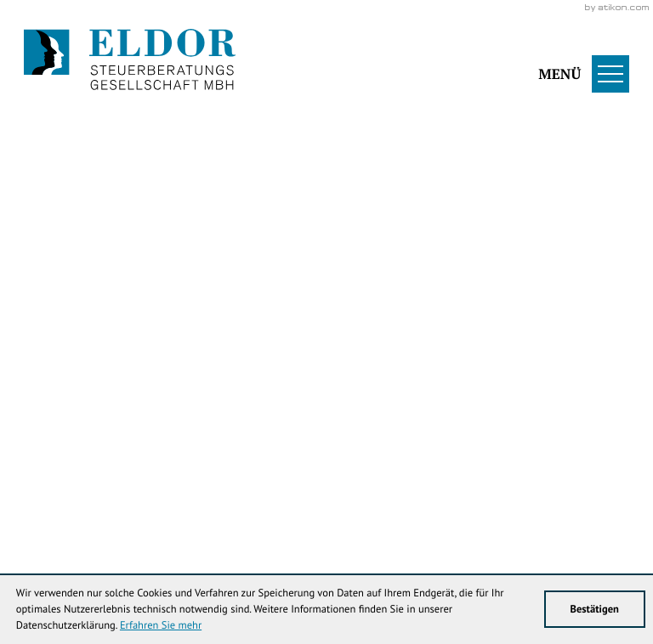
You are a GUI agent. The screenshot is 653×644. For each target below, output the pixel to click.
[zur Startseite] (130, 61)
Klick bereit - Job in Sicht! (515, 412)
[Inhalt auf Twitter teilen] (396, 365)
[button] (536, 61)
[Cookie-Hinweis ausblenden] (355, 411)
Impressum (53, 528)
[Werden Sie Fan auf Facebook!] (93, 82)
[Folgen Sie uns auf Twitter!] (38, 82)
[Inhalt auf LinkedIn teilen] (494, 365)
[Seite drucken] (586, 365)
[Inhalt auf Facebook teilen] (298, 365)
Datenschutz (126, 528)
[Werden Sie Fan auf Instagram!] (147, 82)
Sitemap (191, 528)
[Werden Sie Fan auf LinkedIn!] (202, 82)
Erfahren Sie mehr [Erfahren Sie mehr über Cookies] (161, 625)
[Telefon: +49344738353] (323, 493)
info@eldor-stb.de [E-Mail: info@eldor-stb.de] (537, 493)
